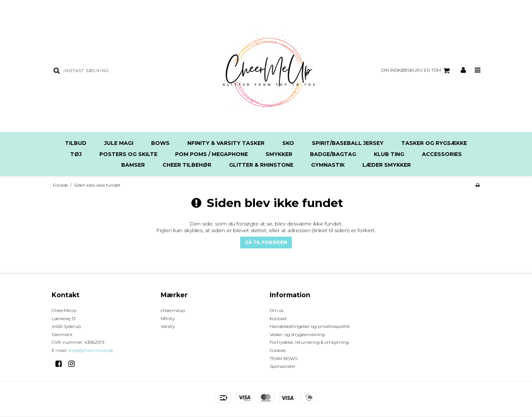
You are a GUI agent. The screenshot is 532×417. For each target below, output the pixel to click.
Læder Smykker (387, 165)
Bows (160, 143)
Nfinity (168, 318)
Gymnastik (328, 165)
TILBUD (76, 143)
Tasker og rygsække (434, 143)
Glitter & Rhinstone (261, 165)
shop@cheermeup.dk (91, 350)
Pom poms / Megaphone (212, 154)
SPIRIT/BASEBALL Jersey (348, 143)
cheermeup (173, 310)
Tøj (76, 154)
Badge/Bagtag (333, 154)
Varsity (168, 326)
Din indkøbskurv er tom (417, 71)
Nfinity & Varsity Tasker (226, 143)
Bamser (133, 165)
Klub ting (389, 154)
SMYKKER (279, 154)
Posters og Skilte (128, 154)
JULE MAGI (119, 143)
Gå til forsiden (266, 242)
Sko (288, 143)
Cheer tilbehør (187, 165)
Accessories (442, 154)
